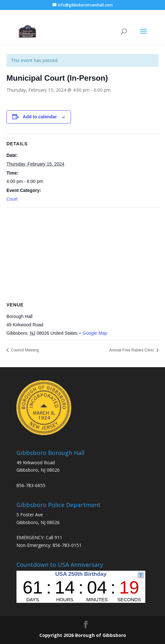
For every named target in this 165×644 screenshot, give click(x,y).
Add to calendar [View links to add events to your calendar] (40, 117)
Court (12, 199)
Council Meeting (24, 350)
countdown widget (81, 587)
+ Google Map (93, 333)
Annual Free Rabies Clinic (132, 350)
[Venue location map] (82, 254)
